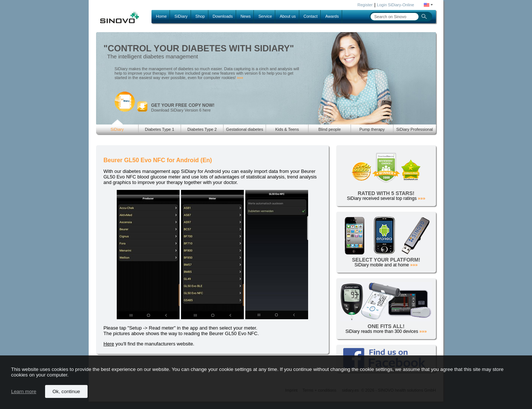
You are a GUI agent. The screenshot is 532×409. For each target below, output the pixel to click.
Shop (200, 16)
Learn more (24, 391)
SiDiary (181, 16)
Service (265, 16)
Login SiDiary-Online (395, 5)
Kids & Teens (287, 129)
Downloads (223, 16)
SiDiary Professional (414, 129)
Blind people (330, 129)
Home (161, 16)
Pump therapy (372, 129)
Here (109, 344)
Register (365, 5)
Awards (332, 16)
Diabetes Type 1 (159, 129)
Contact (311, 16)
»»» (240, 78)
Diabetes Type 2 (202, 129)
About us (288, 16)
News (246, 16)
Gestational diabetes (245, 129)
